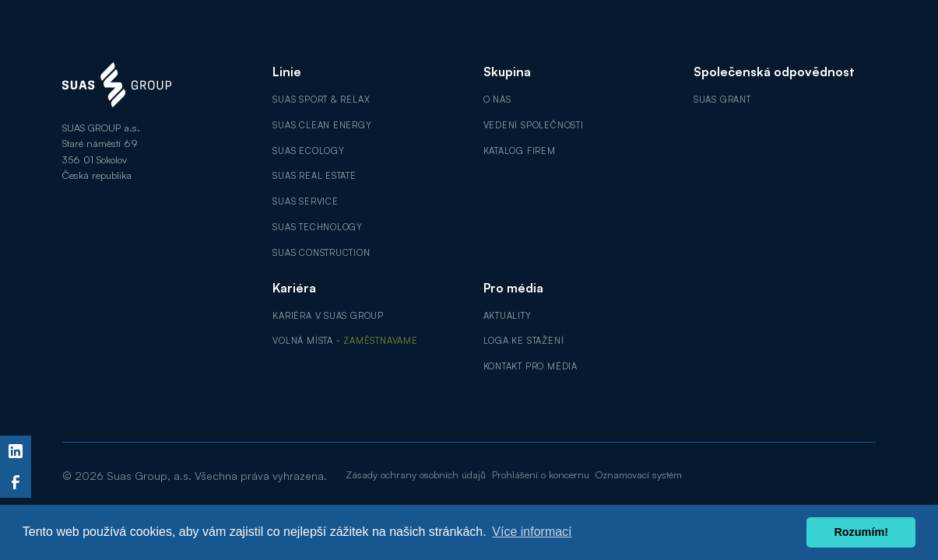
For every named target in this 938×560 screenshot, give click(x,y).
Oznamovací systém (639, 474)
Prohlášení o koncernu (541, 474)
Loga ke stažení (524, 341)
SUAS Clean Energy (322, 125)
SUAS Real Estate (314, 176)
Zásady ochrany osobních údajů (416, 474)
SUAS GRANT (722, 100)
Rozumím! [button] (861, 532)
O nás (497, 100)
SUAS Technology (318, 227)
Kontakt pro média (530, 366)
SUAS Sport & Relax (321, 100)
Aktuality (508, 316)
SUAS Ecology (308, 151)
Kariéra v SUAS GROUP (328, 316)
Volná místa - (345, 341)
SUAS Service (305, 201)
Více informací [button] (532, 532)
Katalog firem (520, 151)
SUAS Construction (321, 253)
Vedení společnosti (534, 125)
